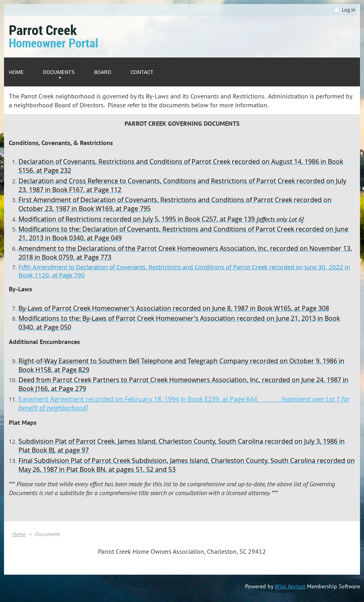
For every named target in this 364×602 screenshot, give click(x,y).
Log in (349, 10)
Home (19, 534)
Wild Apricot (290, 586)
